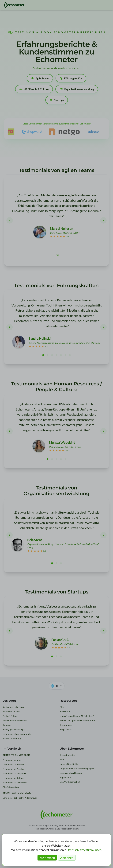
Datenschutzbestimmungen (84, 850)
